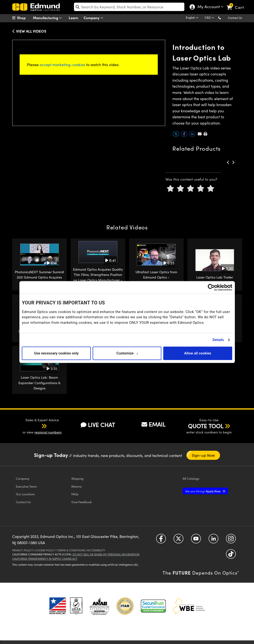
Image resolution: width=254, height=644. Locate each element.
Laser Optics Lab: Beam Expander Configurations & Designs (39, 383)
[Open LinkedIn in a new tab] (213, 540)
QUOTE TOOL (206, 426)
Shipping (77, 478)
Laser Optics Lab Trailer (215, 277)
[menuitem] (24, 18)
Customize (127, 353)
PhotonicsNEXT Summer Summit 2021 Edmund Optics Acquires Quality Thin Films (40, 277)
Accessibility (96, 550)
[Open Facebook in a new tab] (161, 540)
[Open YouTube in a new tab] (196, 540)
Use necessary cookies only (56, 353)
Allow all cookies (198, 353)
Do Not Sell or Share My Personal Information (106, 554)
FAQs (75, 494)
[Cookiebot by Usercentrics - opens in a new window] (211, 287)
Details (218, 340)
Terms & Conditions (71, 550)
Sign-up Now (203, 455)
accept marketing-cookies (62, 65)
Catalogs (191, 478)
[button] (223, 18)
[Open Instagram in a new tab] (231, 540)
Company (94, 18)
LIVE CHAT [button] (98, 425)
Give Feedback (82, 502)
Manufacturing (48, 18)
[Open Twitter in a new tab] (178, 540)
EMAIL (153, 424)
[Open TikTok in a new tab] (231, 556)
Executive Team (26, 486)
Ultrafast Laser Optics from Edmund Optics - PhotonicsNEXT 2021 (156, 277)
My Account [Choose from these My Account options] (208, 7)
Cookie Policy (45, 550)
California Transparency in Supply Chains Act (45, 559)
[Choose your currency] (210, 18)
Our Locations (25, 494)
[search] (129, 7)
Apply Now (203, 491)
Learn (73, 18)
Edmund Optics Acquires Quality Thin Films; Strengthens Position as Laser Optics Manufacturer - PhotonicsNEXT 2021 (98, 277)
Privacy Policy (23, 550)
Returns (77, 486)
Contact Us (235, 18)
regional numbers (48, 432)
